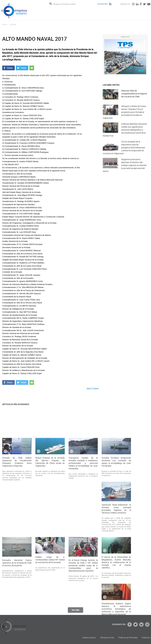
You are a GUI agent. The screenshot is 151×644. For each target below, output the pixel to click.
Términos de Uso (131, 638)
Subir (89, 388)
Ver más (75, 612)
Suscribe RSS (102, 4)
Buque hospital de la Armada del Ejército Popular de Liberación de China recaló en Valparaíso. (50, 521)
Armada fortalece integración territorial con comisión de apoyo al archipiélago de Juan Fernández (116, 521)
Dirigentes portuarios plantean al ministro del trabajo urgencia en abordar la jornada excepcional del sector (125, 170)
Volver (96, 388)
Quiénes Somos (113, 638)
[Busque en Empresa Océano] (66, 4)
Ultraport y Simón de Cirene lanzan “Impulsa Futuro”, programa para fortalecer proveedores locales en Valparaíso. (124, 116)
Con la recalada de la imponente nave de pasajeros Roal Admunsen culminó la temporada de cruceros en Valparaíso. (124, 152)
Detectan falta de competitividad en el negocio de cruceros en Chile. (134, 94)
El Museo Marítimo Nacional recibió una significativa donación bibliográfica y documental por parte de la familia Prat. (125, 134)
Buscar (51, 4)
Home (5, 24)
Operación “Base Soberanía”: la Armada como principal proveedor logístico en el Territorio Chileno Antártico (116, 568)
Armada (13, 24)
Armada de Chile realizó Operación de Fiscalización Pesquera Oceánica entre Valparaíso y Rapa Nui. (17, 521)
